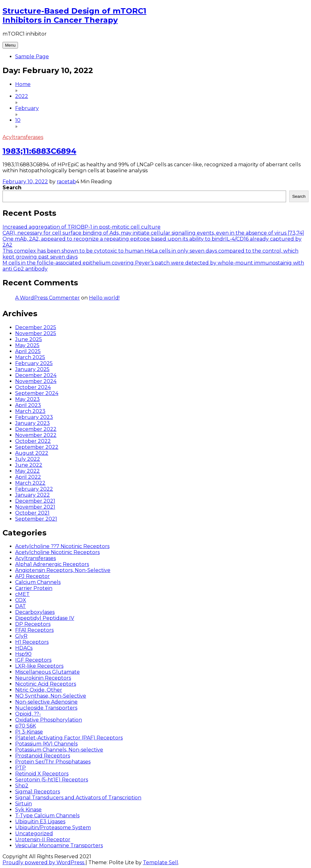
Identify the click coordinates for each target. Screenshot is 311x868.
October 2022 (33, 441)
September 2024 (37, 393)
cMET (22, 594)
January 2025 (32, 369)
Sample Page (32, 57)
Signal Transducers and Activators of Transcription (78, 798)
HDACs (24, 648)
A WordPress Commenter (47, 298)
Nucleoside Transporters (46, 708)
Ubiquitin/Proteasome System (53, 828)
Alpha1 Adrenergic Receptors (52, 564)
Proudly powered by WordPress (44, 862)
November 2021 (35, 507)
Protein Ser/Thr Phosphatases (53, 762)
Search (12, 188)
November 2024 (36, 381)
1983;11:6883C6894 (39, 151)
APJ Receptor (32, 576)
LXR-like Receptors (39, 666)
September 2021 (36, 519)
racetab (66, 182)
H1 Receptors (32, 642)
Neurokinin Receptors (43, 678)
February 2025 (34, 363)
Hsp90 (23, 654)
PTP (21, 768)
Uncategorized (34, 834)
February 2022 (34, 489)
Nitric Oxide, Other (39, 690)
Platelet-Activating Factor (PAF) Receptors (69, 738)
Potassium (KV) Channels (46, 744)
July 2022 (28, 459)
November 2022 (36, 435)
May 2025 (27, 345)
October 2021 (32, 513)
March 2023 (30, 411)
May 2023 (27, 399)
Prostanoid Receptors (43, 756)
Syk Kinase (28, 810)
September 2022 (37, 447)
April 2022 (28, 477)
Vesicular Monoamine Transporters (59, 845)
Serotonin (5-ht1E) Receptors (52, 780)
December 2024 (36, 375)
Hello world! (104, 298)
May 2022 (27, 471)
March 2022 (30, 483)
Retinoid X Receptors (42, 774)
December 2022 (36, 429)
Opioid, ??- (28, 714)
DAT (21, 606)
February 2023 (34, 417)
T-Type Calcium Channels (47, 816)
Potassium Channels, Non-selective (59, 750)
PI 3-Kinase (29, 732)
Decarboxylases (35, 612)
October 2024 (33, 387)
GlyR (21, 636)
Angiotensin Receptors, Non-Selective (63, 570)
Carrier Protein (34, 588)
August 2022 (32, 453)
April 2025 (28, 351)
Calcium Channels (38, 582)
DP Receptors (33, 624)
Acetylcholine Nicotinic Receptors (57, 552)
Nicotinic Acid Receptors (46, 684)
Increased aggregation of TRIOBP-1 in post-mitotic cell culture (82, 227)
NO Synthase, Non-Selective (51, 696)
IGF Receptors (33, 660)
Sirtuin (23, 804)
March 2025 (30, 357)
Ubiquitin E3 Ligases (40, 822)
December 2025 (36, 327)
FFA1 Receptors (34, 630)
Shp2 (22, 786)
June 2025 (29, 339)
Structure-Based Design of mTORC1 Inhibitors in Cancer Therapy (74, 15)
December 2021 (35, 501)
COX (21, 600)
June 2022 (29, 465)
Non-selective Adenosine (46, 702)
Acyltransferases (23, 137)
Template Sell (161, 862)
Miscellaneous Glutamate (47, 672)
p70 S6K (26, 726)
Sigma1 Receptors (38, 792)
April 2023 (28, 405)
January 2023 (32, 423)
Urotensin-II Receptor (43, 839)
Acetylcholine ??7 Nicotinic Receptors (62, 546)
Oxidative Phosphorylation (49, 720)
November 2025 (36, 333)
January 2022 (32, 495)
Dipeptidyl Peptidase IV (45, 618)
